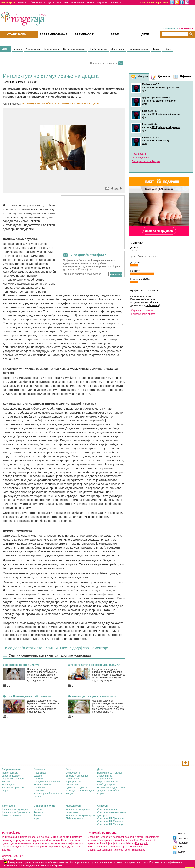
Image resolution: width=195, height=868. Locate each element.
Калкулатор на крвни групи (80, 815)
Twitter (181, 852)
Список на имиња (107, 809)
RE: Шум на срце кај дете (166, 88)
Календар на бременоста (48, 794)
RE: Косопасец (160, 141)
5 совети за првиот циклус (21, 665)
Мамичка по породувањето (73, 780)
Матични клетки (42, 785)
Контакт (182, 834)
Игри (36, 818)
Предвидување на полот (47, 782)
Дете (5, 49)
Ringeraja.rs (139, 850)
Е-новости (116, 2)
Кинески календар (12, 815)
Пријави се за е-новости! (104, 63)
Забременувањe (54, 34)
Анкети (38, 815)
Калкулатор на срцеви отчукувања (78, 811)
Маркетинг (103, 2)
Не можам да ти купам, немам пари (92, 696)
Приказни (39, 791)
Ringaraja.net (152, 837)
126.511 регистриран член (154, 3)
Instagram (183, 843)
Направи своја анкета (143, 314)
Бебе (115, 34)
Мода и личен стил (108, 782)
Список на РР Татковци (110, 824)
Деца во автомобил (139, 49)
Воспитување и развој (74, 49)
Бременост (84, 34)
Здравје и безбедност (77, 776)
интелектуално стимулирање (75, 104)
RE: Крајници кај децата (165, 114)
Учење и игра (33, 49)
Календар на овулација (15, 809)
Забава (167, 49)
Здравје (38, 776)
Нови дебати (139, 154)
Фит (66, 2)
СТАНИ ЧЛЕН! (187, 29)
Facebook (183, 838)
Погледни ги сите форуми (146, 161)
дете (96, 104)
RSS (180, 847)
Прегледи (39, 779)
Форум (156, 49)
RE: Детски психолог (164, 101)
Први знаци (40, 773)
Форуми (91, 2)
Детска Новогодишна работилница (27, 696)
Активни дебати (140, 158)
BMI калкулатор (74, 818)
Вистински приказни (13, 788)
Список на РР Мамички (110, 821)
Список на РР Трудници (110, 818)
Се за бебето (73, 773)
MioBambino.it (148, 840)
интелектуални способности (39, 104)
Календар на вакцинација (80, 791)
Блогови (18, 49)
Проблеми (39, 788)
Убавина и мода (37, 2)
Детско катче (55, 2)
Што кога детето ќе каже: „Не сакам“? (94, 665)
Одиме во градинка (76, 788)
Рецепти (22, 2)
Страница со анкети (142, 310)
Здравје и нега (51, 49)
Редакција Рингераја (14, 82)
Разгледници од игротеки (111, 788)
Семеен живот (73, 785)
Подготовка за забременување (11, 774)
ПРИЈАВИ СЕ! (170, 29)
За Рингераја (77, 2)
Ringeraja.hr (142, 843)
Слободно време (98, 49)
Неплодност (9, 785)
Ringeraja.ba (136, 847)
